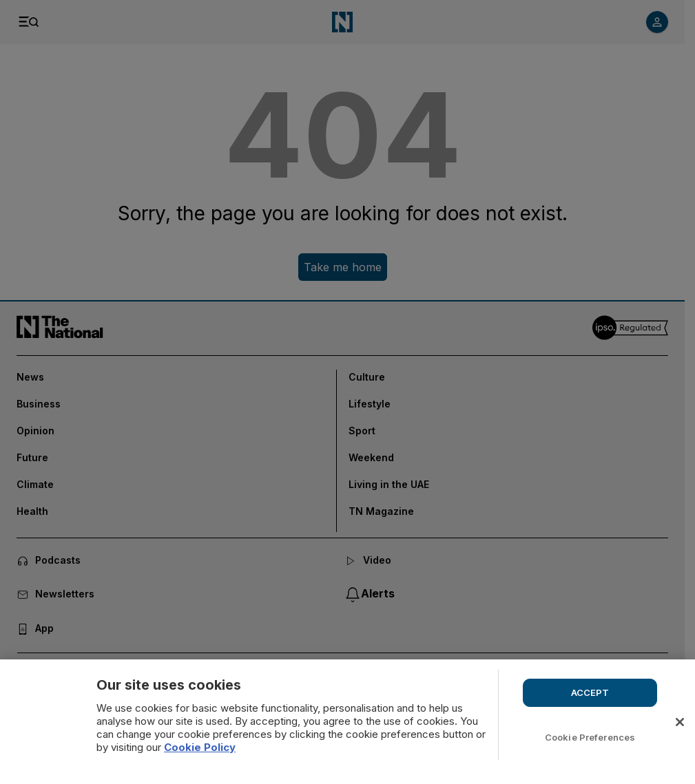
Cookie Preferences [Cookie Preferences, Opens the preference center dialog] (590, 737)
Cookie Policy (200, 747)
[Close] (680, 722)
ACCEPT (590, 692)
